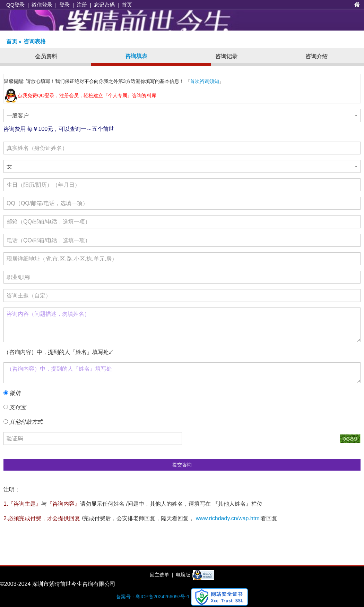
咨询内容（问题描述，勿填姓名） (182, 325)
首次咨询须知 (205, 81)
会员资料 (46, 56)
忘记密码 (104, 5)
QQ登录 (15, 5)
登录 (64, 5)
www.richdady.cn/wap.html (228, 518)
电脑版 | (184, 575)
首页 (127, 5)
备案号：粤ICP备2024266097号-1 (153, 597)
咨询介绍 (317, 56)
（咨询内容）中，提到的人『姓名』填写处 (182, 373)
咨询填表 (136, 56)
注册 (82, 5)
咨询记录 (226, 56)
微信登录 (42, 5)
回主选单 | (161, 575)
